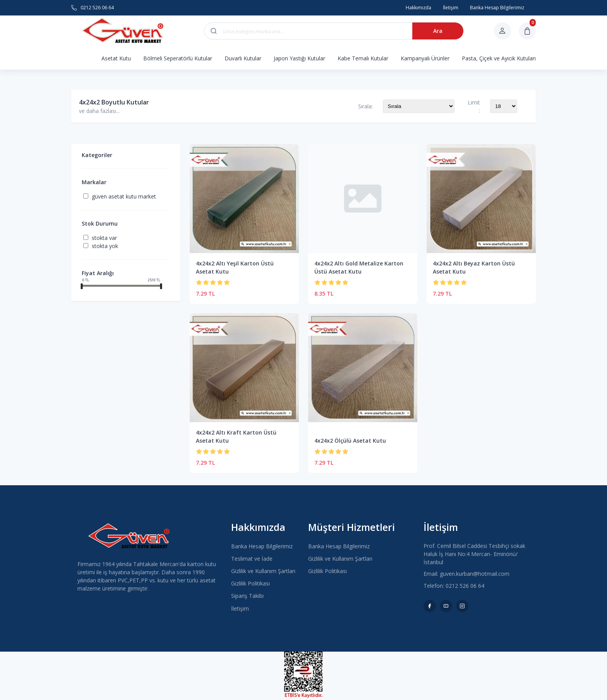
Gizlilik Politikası (250, 583)
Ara (437, 31)
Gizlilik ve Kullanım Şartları (263, 571)
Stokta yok (105, 246)
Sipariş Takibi (247, 596)
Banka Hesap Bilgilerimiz (262, 546)
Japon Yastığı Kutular (299, 58)
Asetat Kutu (116, 58)
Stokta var (104, 238)
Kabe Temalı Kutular (363, 58)
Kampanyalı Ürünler (425, 58)
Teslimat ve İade (252, 559)
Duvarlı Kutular (243, 58)
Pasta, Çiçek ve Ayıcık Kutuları (499, 58)
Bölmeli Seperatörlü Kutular (178, 58)
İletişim (240, 608)
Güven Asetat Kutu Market (124, 196)
